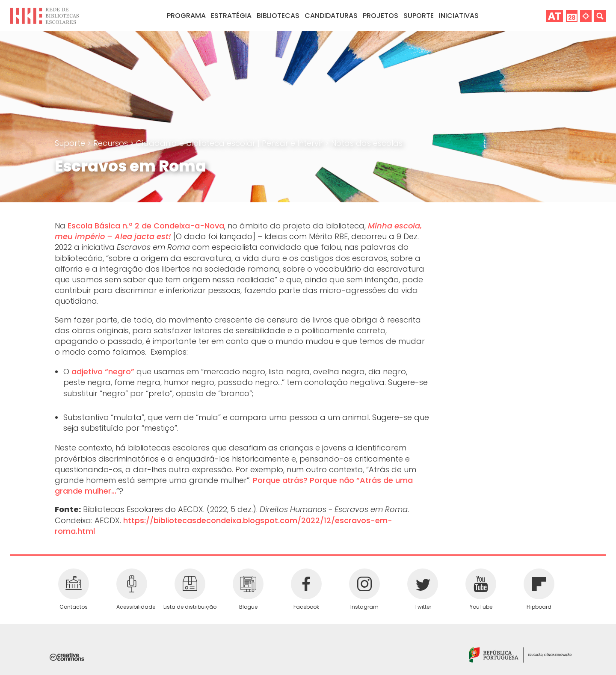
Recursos (112, 143)
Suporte (71, 143)
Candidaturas (331, 16)
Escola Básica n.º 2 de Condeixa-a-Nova (146, 226)
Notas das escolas (367, 143)
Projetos (381, 16)
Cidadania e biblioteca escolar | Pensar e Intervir (231, 143)
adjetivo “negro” (103, 372)
